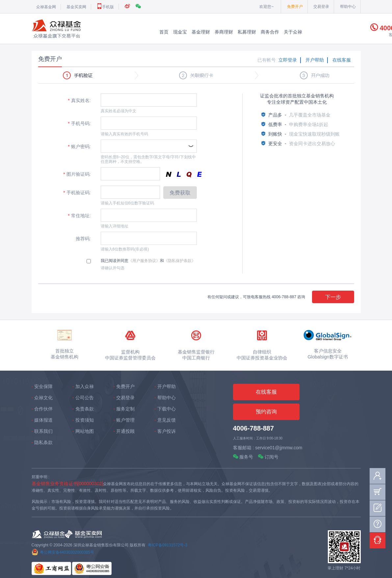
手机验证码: (77, 193)
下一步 (333, 297)
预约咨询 (266, 412)
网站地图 (85, 431)
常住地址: (79, 216)
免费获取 (180, 193)
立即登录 (288, 60)
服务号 (243, 457)
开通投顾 (125, 431)
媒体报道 (43, 420)
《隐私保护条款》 (180, 261)
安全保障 (43, 386)
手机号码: (79, 123)
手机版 (105, 7)
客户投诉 (167, 431)
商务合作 (270, 32)
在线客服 (342, 60)
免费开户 (295, 7)
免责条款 (85, 409)
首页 (164, 32)
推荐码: (83, 239)
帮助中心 (348, 7)
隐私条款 (43, 442)
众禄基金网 (46, 7)
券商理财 (224, 32)
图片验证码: (77, 174)
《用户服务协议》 (144, 261)
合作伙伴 (43, 409)
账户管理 (125, 420)
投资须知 (85, 420)
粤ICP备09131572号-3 (168, 545)
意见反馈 (167, 420)
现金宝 (180, 32)
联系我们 (43, 431)
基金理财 (201, 32)
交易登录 (321, 7)
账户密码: (79, 146)
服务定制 (125, 409)
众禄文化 (43, 398)
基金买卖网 (76, 7)
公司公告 (85, 398)
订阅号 (268, 457)
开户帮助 (315, 60)
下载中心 (167, 409)
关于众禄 (293, 32)
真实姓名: (79, 100)
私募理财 (247, 32)
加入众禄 (85, 386)
